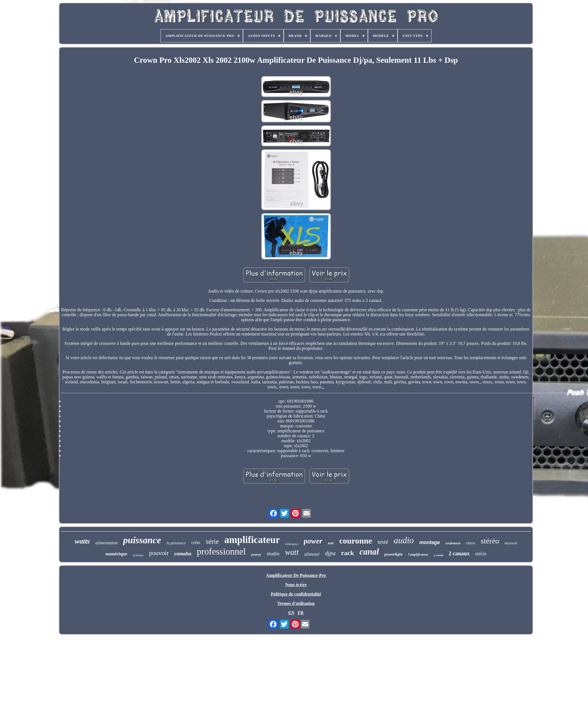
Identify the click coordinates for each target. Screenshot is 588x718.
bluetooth (511, 543)
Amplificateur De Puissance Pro (296, 575)
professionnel (221, 552)
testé (383, 542)
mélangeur (292, 544)
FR (301, 613)
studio (273, 554)
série (212, 541)
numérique (116, 554)
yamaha (183, 554)
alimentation (107, 543)
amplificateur (252, 540)
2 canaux (459, 553)
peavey (256, 554)
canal (369, 552)
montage (430, 542)
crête (196, 543)
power (313, 541)
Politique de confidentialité (296, 594)
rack (348, 553)
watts (82, 541)
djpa (330, 553)
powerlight (393, 554)
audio (404, 540)
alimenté (312, 554)
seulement (453, 543)
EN (291, 613)
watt (292, 552)
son (331, 543)
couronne (356, 541)
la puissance (176, 543)
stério (481, 554)
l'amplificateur (418, 555)
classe (471, 543)
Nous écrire (296, 585)
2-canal (438, 555)
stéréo (490, 541)
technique (138, 555)
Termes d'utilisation (296, 603)
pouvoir (159, 553)
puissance (142, 540)
